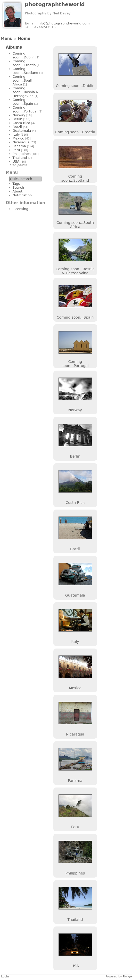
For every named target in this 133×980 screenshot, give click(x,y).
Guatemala (22, 131)
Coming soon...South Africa (23, 80)
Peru (16, 150)
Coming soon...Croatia (24, 63)
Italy (16, 134)
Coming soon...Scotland (26, 71)
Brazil (17, 127)
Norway (19, 115)
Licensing (20, 209)
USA (16, 161)
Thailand (20, 158)
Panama (19, 146)
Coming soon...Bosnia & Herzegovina (26, 92)
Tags (16, 184)
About (18, 191)
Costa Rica (22, 123)
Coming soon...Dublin (24, 55)
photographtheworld (55, 4)
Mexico (18, 138)
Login (5, 977)
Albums (14, 47)
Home (24, 39)
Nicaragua (21, 142)
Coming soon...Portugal (25, 109)
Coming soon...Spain (23, 102)
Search (18, 187)
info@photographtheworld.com (64, 23)
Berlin (18, 119)
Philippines (22, 154)
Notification (22, 195)
